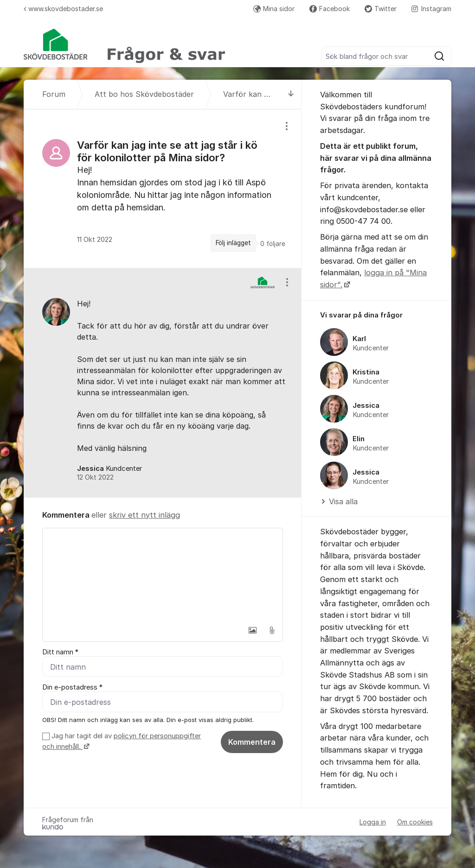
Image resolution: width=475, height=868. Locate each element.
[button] (252, 630)
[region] (163, 189)
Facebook (330, 9)
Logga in (373, 822)
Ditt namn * (60, 652)
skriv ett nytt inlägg (144, 515)
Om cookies (415, 822)
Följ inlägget (233, 243)
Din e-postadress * (72, 687)
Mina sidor (274, 9)
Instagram (431, 9)
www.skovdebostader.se (63, 9)
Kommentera (252, 742)
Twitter (381, 9)
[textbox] (163, 575)
